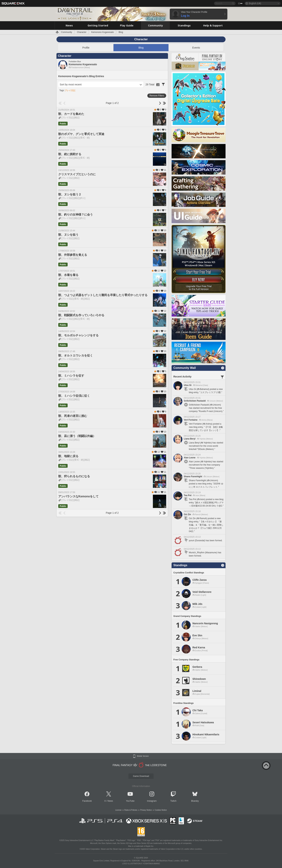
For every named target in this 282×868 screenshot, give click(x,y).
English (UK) (255, 3)
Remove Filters (157, 96)
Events (196, 48)
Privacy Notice (146, 810)
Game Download (141, 776)
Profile (86, 48)
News (110, 801)
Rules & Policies (131, 810)
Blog (141, 48)
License (118, 810)
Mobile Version (143, 756)
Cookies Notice (161, 810)
